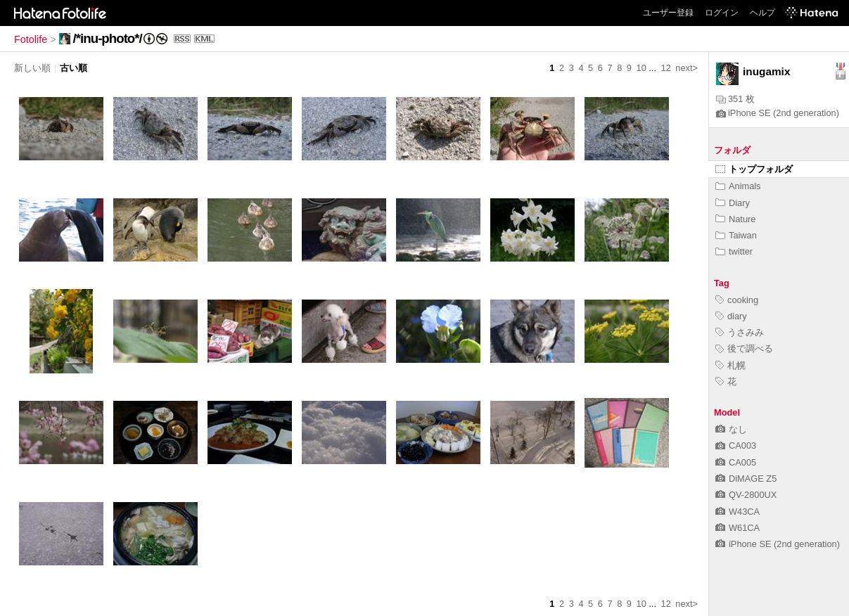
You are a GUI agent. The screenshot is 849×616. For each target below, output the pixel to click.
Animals (738, 186)
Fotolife (31, 39)
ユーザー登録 (668, 13)
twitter (734, 251)
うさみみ (740, 332)
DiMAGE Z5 (746, 479)
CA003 (736, 445)
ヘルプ (762, 13)
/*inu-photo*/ (108, 38)
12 (666, 68)
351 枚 (735, 99)
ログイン (722, 13)
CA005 (736, 462)
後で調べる (744, 348)
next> (687, 68)
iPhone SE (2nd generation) (778, 113)
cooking (737, 300)
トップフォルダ (754, 169)
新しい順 (32, 68)
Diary (733, 203)
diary (731, 316)
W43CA (738, 512)
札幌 (730, 365)
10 (641, 68)
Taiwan (736, 235)
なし (731, 429)
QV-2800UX (746, 495)
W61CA (738, 528)
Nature (735, 219)
